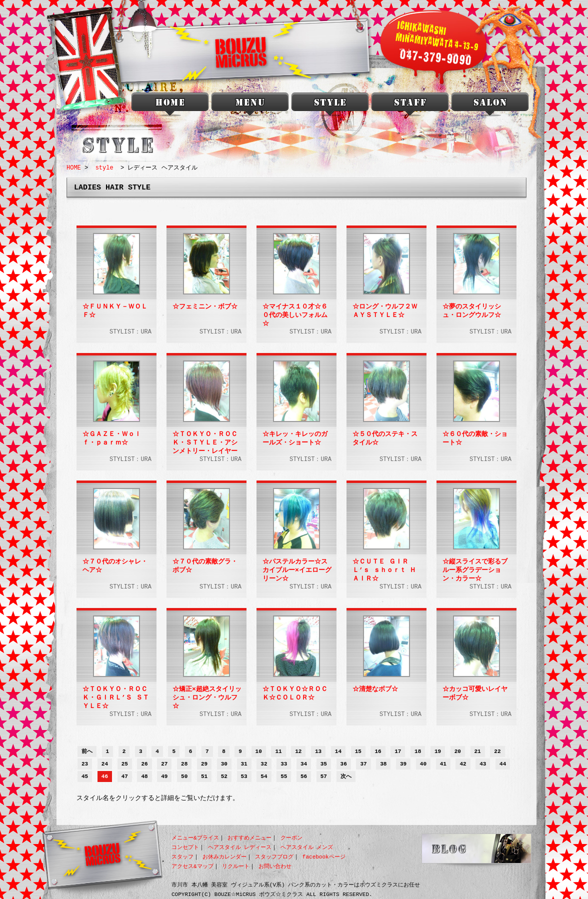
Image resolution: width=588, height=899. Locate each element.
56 (304, 777)
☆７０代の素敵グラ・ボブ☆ (205, 566)
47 (125, 777)
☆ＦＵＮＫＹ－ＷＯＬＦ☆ (115, 311)
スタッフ (182, 857)
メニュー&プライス (195, 838)
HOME (74, 168)
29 (204, 764)
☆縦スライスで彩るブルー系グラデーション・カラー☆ (475, 570)
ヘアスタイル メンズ (307, 847)
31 (244, 764)
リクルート (236, 866)
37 (363, 764)
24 (105, 764)
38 (383, 764)
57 (324, 777)
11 (278, 752)
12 (298, 752)
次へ (346, 777)
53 (244, 777)
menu (250, 106)
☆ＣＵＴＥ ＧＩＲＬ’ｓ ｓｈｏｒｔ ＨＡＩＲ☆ (384, 570)
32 (264, 764)
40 (423, 764)
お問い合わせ (275, 866)
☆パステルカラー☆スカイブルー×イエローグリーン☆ (297, 570)
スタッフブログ (274, 857)
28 (184, 764)
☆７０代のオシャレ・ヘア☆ (115, 566)
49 (164, 777)
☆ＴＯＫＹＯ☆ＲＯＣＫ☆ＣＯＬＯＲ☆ (295, 694)
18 (418, 752)
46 (105, 777)
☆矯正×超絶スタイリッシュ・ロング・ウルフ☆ (207, 697)
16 (378, 752)
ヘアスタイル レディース (240, 847)
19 (438, 752)
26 (144, 764)
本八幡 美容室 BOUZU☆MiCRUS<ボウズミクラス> (170, 106)
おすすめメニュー (249, 838)
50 (184, 777)
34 (304, 764)
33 (284, 764)
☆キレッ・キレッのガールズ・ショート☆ (295, 439)
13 (318, 752)
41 (443, 764)
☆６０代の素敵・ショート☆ (475, 439)
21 (478, 752)
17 (398, 752)
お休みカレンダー (224, 857)
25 (125, 764)
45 (85, 777)
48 (144, 777)
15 (358, 752)
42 (463, 764)
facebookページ (324, 857)
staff (410, 106)
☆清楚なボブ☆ (375, 689)
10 (259, 752)
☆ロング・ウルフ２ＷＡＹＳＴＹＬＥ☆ (385, 311)
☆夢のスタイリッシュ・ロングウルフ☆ (472, 311)
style (330, 106)
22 (497, 752)
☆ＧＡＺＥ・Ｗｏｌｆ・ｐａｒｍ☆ (112, 439)
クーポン (291, 838)
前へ (87, 752)
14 (338, 752)
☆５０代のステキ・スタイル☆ (385, 439)
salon (490, 106)
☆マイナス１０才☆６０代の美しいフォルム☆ (295, 315)
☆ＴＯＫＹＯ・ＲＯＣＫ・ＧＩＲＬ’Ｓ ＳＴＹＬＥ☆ (116, 697)
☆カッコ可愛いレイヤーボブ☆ (475, 694)
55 (284, 777)
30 (224, 764)
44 (503, 764)
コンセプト (185, 847)
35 (324, 764)
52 (224, 777)
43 (483, 764)
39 (403, 764)
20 (458, 752)
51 (204, 777)
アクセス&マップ (192, 866)
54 (264, 777)
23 (85, 764)
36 (344, 764)
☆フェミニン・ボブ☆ (205, 307)
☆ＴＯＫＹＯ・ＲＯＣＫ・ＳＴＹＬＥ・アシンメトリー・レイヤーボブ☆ (205, 442)
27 (164, 764)
